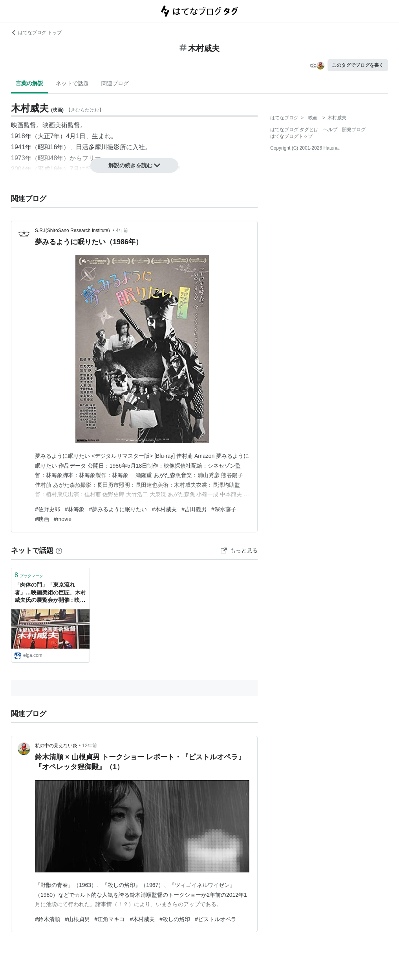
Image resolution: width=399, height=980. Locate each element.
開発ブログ (354, 130)
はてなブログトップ (291, 136)
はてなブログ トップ (36, 33)
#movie (63, 519)
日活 (82, 147)
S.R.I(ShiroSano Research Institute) (73, 230)
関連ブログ (115, 83)
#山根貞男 (77, 919)
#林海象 (75, 509)
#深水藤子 (224, 509)
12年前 (89, 746)
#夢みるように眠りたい (118, 509)
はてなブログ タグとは (294, 130)
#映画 (42, 519)
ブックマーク (29, 575)
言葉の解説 (29, 83)
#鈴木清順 (48, 919)
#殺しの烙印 (175, 919)
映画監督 (24, 125)
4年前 (122, 230)
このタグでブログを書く (358, 65)
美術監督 (68, 125)
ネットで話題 (72, 83)
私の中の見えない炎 (56, 746)
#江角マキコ (110, 919)
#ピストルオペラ (216, 919)
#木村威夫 (164, 509)
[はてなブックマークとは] (59, 550)
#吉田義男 (194, 509)
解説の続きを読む (134, 165)
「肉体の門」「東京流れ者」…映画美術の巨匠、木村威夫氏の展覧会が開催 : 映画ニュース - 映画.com (50, 593)
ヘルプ (330, 130)
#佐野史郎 (48, 509)
